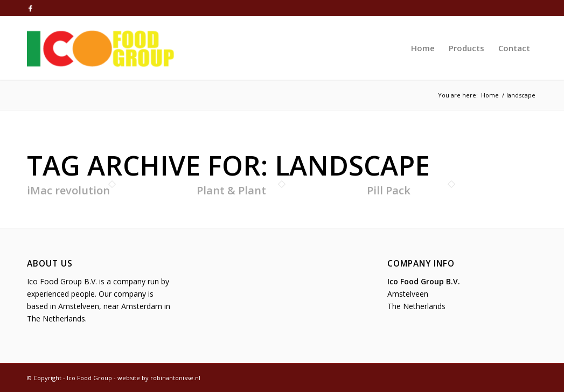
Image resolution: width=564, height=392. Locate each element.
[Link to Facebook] (30, 8)
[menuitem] (423, 48)
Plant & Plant (231, 190)
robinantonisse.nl (175, 378)
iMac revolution (68, 190)
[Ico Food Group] (101, 48)
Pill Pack (389, 190)
